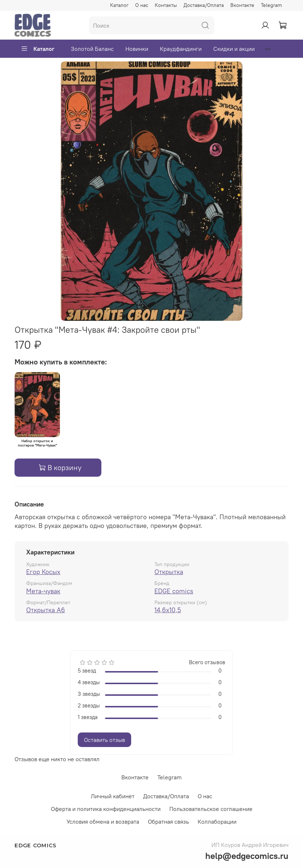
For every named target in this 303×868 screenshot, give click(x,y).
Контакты (166, 5)
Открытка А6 (46, 610)
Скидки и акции (234, 49)
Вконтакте (242, 5)
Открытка (169, 572)
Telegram (271, 5)
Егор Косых (43, 572)
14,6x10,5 (168, 610)
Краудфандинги (181, 49)
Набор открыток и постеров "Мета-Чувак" (37, 443)
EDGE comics (174, 591)
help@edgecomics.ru (247, 856)
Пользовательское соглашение (211, 809)
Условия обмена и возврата (103, 821)
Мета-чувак (43, 591)
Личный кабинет (113, 796)
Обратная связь (168, 821)
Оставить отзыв (104, 740)
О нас (142, 5)
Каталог (119, 5)
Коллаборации (217, 821)
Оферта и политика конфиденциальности (106, 809)
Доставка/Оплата (204, 5)
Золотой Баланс (92, 49)
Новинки (137, 49)
